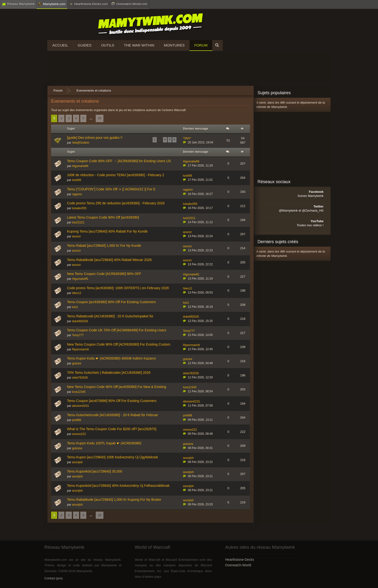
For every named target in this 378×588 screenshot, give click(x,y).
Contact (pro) (54, 578)
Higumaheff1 (80, 279)
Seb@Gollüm (81, 143)
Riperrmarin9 (80, 349)
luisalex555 (79, 208)
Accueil (60, 45)
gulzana (77, 448)
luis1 (75, 307)
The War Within (139, 45)
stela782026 (80, 378)
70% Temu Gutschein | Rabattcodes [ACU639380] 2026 (109, 373)
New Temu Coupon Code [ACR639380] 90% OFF (104, 274)
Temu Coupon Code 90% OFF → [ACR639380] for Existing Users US (119, 161)
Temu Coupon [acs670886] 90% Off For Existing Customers (112, 401)
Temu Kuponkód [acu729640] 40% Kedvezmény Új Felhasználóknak (118, 486)
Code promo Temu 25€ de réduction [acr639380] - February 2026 (116, 203)
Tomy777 (78, 335)
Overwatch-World (238, 565)
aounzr (77, 236)
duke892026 (80, 321)
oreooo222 (79, 434)
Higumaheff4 (80, 166)
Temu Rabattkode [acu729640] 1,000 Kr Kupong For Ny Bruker (114, 500)
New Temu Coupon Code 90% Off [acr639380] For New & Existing (117, 387)
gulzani (77, 363)
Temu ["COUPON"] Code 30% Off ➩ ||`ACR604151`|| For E (111, 189)
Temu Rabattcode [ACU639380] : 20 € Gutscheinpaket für (110, 316)
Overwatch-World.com (129, 4)
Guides (85, 45)
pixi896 (77, 420)
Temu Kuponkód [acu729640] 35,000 (95, 471)
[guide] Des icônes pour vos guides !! (95, 138)
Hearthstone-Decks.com (88, 4)
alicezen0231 (81, 406)
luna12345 (79, 392)
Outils (108, 45)
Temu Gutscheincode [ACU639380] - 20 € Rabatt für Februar (112, 415)
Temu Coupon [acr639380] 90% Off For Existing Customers (111, 302)
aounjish (78, 462)
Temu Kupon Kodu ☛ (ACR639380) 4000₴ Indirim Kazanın (111, 358)
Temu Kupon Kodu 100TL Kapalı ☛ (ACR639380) (104, 443)
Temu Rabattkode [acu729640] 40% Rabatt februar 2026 (109, 260)
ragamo (77, 194)
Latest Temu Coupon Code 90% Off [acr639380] (103, 217)
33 (100, 118)
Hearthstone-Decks (240, 560)
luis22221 (78, 222)
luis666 (77, 180)
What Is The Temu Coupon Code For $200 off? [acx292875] (112, 429)
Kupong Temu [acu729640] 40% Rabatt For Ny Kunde (107, 231)
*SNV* (187, 138)
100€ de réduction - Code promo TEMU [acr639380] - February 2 (116, 175)
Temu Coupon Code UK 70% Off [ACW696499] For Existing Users (117, 330)
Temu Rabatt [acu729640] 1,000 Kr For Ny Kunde (104, 246)
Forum (201, 45)
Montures (174, 45)
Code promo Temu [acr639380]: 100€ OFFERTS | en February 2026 (118, 288)
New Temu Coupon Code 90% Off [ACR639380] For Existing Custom (119, 344)
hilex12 (77, 293)
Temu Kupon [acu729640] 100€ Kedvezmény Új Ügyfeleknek (112, 457)
